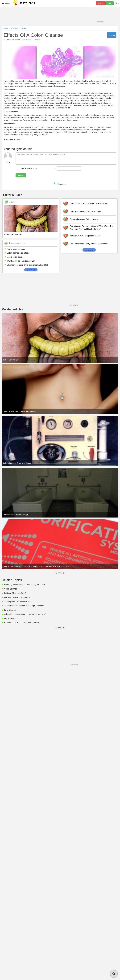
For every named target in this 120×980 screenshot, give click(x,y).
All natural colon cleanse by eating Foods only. (24, 606)
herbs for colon (11, 618)
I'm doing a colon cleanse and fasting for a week (25, 585)
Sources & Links (13, 140)
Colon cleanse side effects (18, 253)
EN (117, 3)
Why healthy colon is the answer (21, 261)
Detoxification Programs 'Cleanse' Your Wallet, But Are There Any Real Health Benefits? (92, 228)
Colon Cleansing (11, 589)
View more (31, 270)
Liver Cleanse (10, 610)
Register (101, 3)
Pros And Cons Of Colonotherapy (84, 219)
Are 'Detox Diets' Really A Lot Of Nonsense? (89, 244)
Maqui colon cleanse (16, 257)
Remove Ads (100, 22)
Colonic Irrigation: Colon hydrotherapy (86, 211)
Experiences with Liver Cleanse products (22, 623)
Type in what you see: (29, 168)
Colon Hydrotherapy (13, 234)
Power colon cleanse (16, 249)
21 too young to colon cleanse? (18, 601)
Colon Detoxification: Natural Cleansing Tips (89, 203)
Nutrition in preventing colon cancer (85, 236)
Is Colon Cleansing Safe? (15, 593)
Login (110, 3)
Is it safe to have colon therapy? (18, 597)
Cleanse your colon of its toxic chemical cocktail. (28, 265)
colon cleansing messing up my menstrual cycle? (25, 614)
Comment (21, 175)
